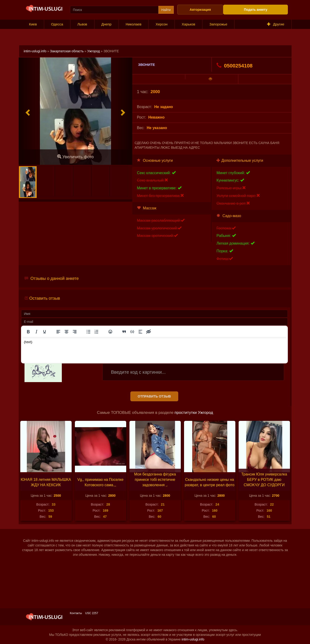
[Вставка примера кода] (132, 332)
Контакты (76, 613)
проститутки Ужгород (194, 413)
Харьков (188, 24)
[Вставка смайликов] (110, 332)
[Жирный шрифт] (28, 332)
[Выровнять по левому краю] (58, 332)
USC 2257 (92, 613)
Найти (166, 10)
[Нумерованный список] (97, 332)
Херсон (162, 24)
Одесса (57, 24)
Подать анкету (256, 10)
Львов (82, 24)
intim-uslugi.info (35, 51)
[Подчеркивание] (45, 332)
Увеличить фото (75, 157)
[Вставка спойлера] (140, 332)
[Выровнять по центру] (66, 332)
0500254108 (234, 66)
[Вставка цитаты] (124, 332)
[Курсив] (36, 332)
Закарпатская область (67, 51)
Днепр (106, 24)
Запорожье (218, 24)
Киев (33, 24)
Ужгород (94, 51)
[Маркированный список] (88, 332)
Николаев (134, 24)
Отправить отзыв (154, 396)
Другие (276, 24)
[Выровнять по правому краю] (75, 332)
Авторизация (200, 10)
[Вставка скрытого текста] (149, 332)
